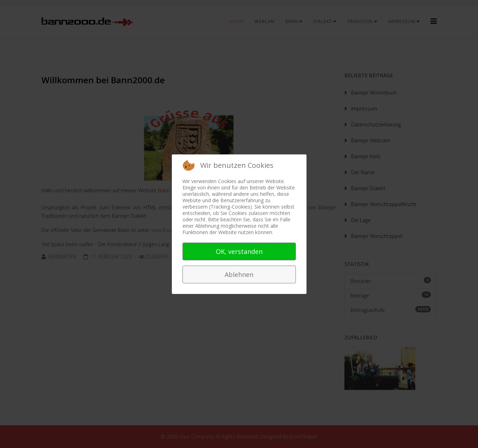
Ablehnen (239, 274)
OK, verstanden (239, 251)
